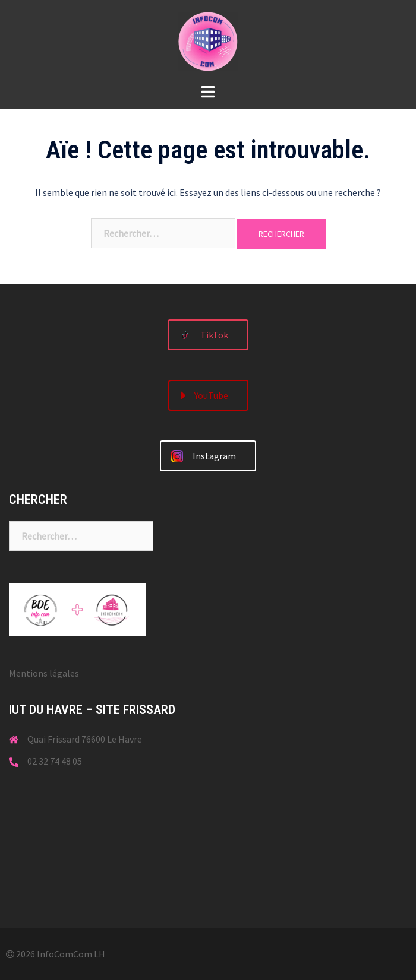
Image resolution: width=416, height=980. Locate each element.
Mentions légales (44, 673)
